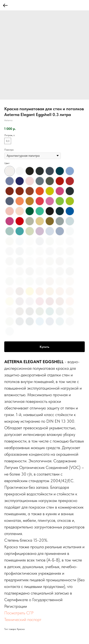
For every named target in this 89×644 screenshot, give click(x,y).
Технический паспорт (23, 619)
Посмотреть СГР (19, 613)
